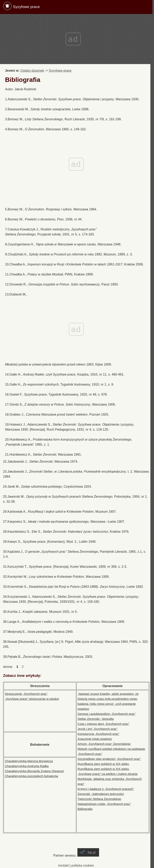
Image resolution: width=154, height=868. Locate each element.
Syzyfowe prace (26, 7)
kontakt (64, 865)
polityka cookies (83, 865)
